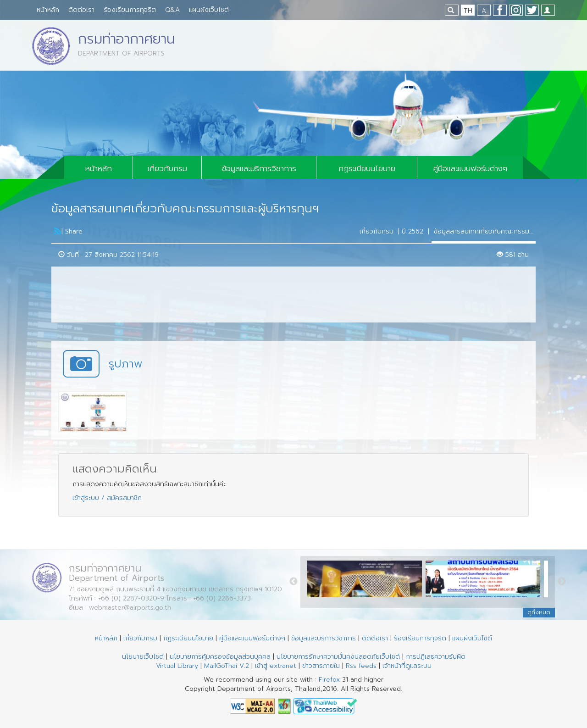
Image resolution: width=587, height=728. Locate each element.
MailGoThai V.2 (227, 666)
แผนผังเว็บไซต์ (209, 10)
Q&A (172, 10)
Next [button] (562, 582)
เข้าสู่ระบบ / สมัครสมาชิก (107, 498)
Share (74, 231)
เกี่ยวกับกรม (167, 168)
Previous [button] (293, 582)
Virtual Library (177, 666)
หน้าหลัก (48, 10)
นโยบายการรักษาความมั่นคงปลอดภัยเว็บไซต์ (338, 657)
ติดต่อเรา (81, 10)
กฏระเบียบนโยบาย (367, 168)
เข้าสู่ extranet (276, 666)
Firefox (329, 680)
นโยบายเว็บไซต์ (143, 657)
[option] (366, 581)
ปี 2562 (413, 231)
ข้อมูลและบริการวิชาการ (259, 168)
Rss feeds (361, 666)
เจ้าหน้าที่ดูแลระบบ (407, 666)
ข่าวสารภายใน (321, 666)
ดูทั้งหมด (539, 612)
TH (468, 11)
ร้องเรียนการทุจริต (130, 10)
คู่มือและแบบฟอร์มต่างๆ (470, 168)
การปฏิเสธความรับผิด (436, 657)
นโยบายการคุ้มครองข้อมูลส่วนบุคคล (220, 657)
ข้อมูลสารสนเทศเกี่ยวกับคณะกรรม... (484, 231)
